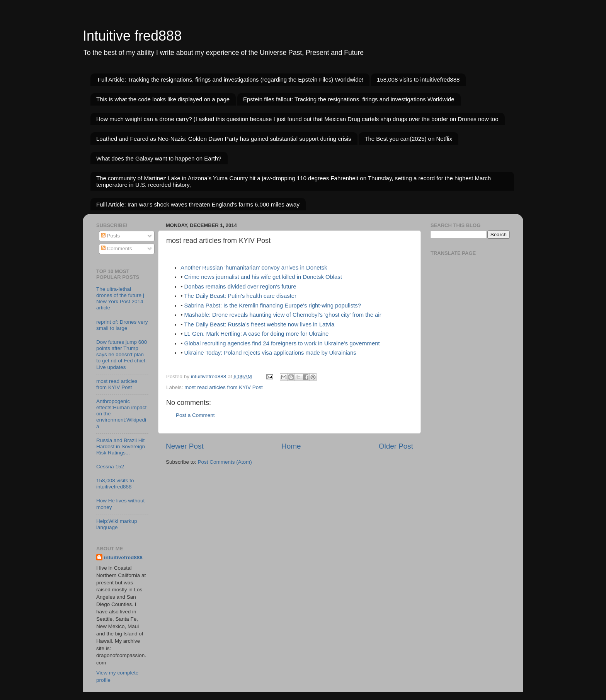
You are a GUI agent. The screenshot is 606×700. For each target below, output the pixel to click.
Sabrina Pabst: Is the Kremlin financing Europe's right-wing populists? (272, 306)
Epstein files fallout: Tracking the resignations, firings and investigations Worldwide (349, 99)
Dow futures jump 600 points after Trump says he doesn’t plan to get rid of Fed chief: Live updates (122, 355)
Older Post (396, 446)
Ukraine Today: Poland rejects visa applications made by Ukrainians (270, 353)
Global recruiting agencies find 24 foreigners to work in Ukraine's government (282, 343)
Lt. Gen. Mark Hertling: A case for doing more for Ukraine (256, 334)
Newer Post (185, 446)
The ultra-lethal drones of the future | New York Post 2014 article (120, 299)
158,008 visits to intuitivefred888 (418, 79)
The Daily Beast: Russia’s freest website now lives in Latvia (259, 324)
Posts (111, 236)
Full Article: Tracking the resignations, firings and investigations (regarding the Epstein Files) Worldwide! (231, 79)
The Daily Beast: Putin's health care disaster (240, 296)
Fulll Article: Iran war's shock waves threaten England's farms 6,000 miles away (198, 204)
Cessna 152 (110, 467)
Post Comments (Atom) (225, 462)
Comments (117, 248)
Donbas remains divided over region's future (240, 287)
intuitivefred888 (123, 557)
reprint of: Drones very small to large (122, 325)
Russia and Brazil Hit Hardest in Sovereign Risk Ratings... (121, 446)
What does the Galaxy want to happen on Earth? (159, 158)
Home (291, 446)
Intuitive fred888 (132, 36)
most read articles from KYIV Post (224, 387)
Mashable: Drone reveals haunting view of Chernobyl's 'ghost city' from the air (283, 315)
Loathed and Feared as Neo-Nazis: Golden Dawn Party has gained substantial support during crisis (224, 139)
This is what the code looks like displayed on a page (163, 99)
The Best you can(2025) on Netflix (408, 139)
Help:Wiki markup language (117, 524)
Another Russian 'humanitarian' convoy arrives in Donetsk (254, 268)
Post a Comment (195, 415)
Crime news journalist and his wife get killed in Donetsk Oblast (263, 277)
